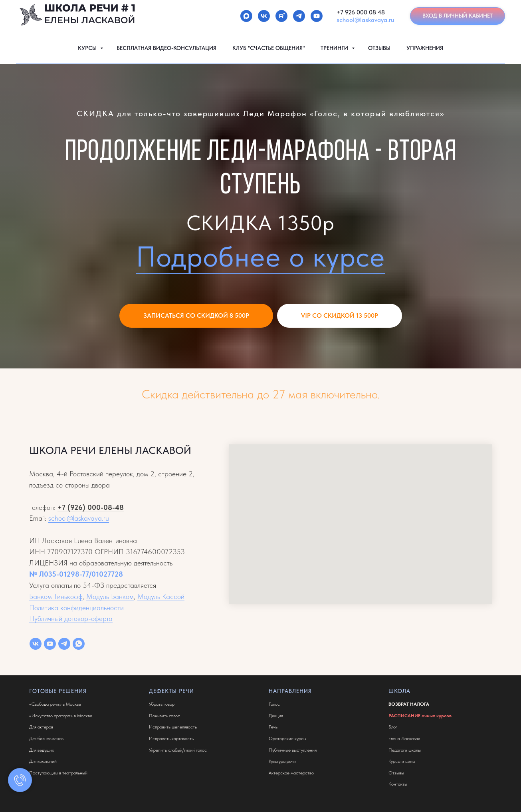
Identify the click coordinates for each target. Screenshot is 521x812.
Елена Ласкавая (404, 738)
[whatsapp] (79, 644)
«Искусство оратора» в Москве (61, 716)
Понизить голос (164, 716)
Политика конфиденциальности (76, 608)
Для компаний (43, 761)
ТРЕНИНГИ (335, 48)
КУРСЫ (88, 48)
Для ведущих (42, 750)
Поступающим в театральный (58, 773)
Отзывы (396, 773)
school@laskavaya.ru (365, 20)
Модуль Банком (110, 596)
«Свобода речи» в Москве (55, 704)
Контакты (398, 784)
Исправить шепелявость (173, 727)
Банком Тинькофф (56, 596)
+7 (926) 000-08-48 (91, 507)
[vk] (264, 16)
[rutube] (281, 16)
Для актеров (41, 727)
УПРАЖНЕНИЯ (425, 48)
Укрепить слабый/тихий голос (178, 750)
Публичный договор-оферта (71, 618)
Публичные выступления (293, 750)
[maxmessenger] (246, 16)
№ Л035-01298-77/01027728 (76, 574)
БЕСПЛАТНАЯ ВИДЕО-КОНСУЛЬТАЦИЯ (166, 48)
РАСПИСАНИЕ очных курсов (420, 716)
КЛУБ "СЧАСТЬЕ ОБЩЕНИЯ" (268, 48)
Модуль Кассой (161, 596)
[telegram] (299, 16)
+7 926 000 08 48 (361, 12)
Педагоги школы (405, 750)
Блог (393, 727)
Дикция (276, 716)
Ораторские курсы (287, 738)
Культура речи (282, 761)
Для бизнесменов (46, 738)
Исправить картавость (171, 738)
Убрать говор (162, 704)
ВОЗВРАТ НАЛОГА (409, 704)
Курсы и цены (402, 761)
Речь (273, 727)
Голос (274, 704)
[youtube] (317, 16)
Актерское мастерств (290, 773)
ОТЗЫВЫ (379, 48)
